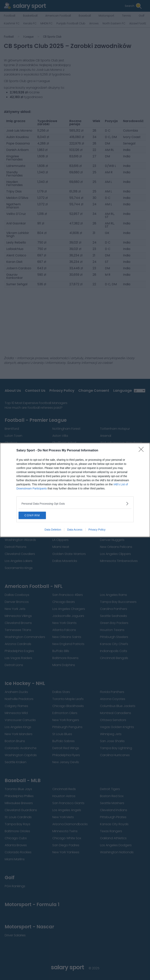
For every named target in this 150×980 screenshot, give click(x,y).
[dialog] (75, 490)
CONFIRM (37, 515)
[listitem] (75, 503)
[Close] (142, 450)
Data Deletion (53, 530)
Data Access (75, 530)
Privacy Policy (97, 530)
